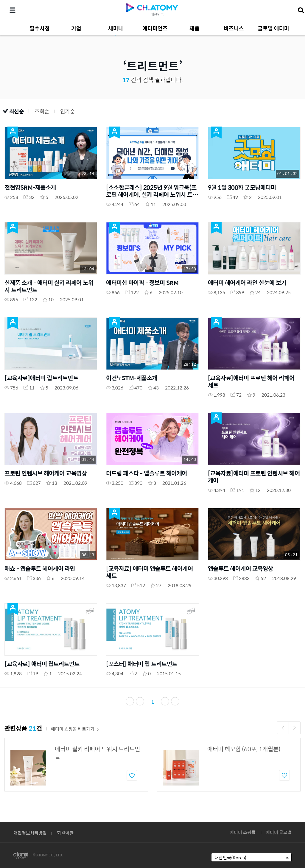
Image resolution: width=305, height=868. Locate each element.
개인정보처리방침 (30, 833)
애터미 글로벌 (279, 832)
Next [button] (295, 728)
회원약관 (65, 833)
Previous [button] (283, 728)
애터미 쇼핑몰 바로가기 (75, 729)
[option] (76, 765)
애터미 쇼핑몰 (243, 832)
